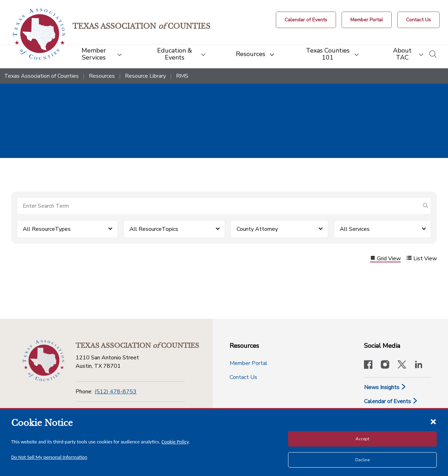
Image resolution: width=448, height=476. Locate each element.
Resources (102, 76)
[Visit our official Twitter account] (402, 365)
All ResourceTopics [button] (154, 229)
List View (422, 259)
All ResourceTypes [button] (47, 229)
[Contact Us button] (418, 20)
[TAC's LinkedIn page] (419, 365)
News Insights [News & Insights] (385, 387)
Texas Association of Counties (41, 76)
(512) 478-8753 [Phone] (115, 392)
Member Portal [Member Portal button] (248, 363)
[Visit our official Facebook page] (368, 365)
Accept (362, 439)
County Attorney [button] (257, 229)
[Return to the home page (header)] (39, 34)
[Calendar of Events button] (306, 20)
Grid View (385, 259)
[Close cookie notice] (433, 421)
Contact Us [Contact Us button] (243, 377)
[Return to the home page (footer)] (43, 361)
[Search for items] (218, 206)
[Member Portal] (367, 20)
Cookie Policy (175, 442)
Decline (362, 460)
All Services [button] (355, 229)
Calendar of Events (391, 401)
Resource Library (145, 76)
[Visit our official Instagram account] (385, 365)
